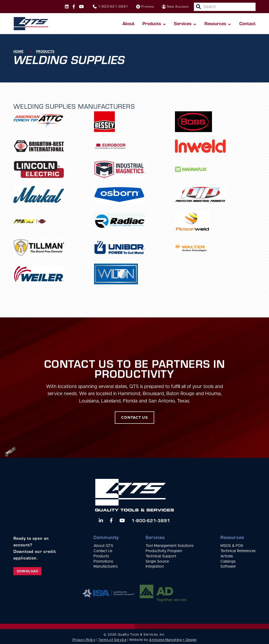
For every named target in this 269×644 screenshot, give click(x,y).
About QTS (103, 546)
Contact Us (103, 551)
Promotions (103, 562)
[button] (154, 24)
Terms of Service (112, 640)
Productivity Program (164, 551)
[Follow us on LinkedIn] (101, 520)
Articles (227, 556)
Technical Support (161, 556)
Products (45, 52)
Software (228, 567)
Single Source (157, 562)
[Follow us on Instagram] (67, 7)
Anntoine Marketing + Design (173, 640)
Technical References (238, 551)
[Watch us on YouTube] (122, 520)
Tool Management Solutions (170, 546)
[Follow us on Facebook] (74, 7)
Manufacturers (106, 567)
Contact (247, 23)
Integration (155, 567)
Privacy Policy (84, 640)
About (128, 23)
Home (18, 52)
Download (28, 571)
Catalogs (228, 562)
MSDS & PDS (232, 546)
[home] (31, 24)
